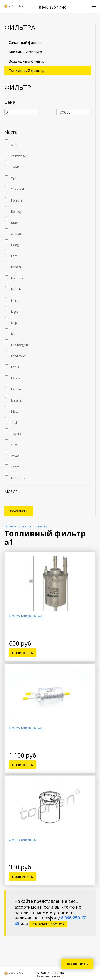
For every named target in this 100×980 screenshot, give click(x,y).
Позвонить (23, 653)
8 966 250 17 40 (53, 7)
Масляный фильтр (25, 52)
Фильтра (41, 526)
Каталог (26, 526)
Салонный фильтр (25, 42)
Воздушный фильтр (27, 61)
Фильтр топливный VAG (26, 616)
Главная (10, 526)
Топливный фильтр (27, 70)
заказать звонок (48, 924)
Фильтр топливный (23, 840)
